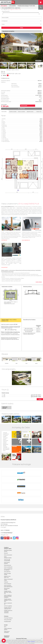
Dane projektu (4, 112)
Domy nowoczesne (8, 534)
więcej (40, 385)
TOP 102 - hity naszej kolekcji (7, 539)
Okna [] (3, 383)
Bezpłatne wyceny (30, 112)
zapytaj (13, 70)
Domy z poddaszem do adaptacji (8, 549)
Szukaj (21, 28)
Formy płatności (8, 625)
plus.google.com (5, 517)
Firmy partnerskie (8, 599)
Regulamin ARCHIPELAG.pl (7, 622)
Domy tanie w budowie (7, 542)
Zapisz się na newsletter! (7, 611)
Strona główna (4, 6)
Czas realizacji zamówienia (7, 632)
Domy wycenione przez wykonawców (8, 565)
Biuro (5, 606)
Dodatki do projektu (13, 112)
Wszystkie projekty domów (8, 530)
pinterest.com (8, 517)
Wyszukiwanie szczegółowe (8, 31)
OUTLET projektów (8, 585)
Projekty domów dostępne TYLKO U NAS (26, 6)
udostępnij (9, 70)
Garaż (3, 24)
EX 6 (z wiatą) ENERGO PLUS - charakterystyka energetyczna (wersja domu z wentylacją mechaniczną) (10, 334)
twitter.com (14, 517)
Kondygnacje (5, 21)
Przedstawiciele (7, 601)
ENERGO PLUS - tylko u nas (14, 74)
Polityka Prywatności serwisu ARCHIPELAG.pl (8, 619)
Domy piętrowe (7, 551)
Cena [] (3, 381)
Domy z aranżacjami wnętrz (8, 559)
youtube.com (11, 517)
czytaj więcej (39, 282)
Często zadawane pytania (8, 608)
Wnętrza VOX (39, 112)
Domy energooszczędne (8, 536)
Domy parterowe (8, 545)
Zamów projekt (24, 106)
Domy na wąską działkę (7, 553)
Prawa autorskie (8, 634)
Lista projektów (12, 6)
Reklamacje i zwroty (8, 629)
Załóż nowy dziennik (5, 394)
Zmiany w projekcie (21, 112)
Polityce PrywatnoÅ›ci (31, 642)
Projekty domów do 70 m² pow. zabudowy (8, 591)
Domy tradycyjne (8, 563)
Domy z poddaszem (8, 546)
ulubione (17, 70)
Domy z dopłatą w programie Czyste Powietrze (8, 576)
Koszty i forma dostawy (7, 627)
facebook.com (2, 517)
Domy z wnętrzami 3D (8, 583)
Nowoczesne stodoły (7, 568)
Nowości (6, 532)
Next (41, 66)
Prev (2, 66)
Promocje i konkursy (8, 597)
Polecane (6, 561)
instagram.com (17, 517)
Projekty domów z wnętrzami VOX (8, 587)
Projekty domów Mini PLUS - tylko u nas (8, 572)
